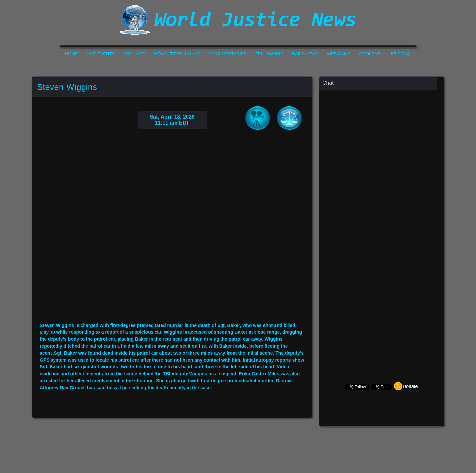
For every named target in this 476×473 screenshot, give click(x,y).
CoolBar (370, 54)
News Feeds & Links (177, 54)
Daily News (305, 54)
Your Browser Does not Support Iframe (382, 220)
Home (71, 54)
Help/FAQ (400, 54)
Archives (134, 54)
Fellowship (269, 54)
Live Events (101, 54)
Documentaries (228, 54)
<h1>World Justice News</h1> (238, 20)
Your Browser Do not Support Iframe (172, 231)
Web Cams (339, 54)
